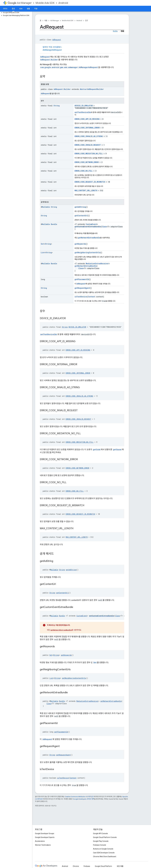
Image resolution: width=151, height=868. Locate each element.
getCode (97, 450)
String (57, 106)
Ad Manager (20, 3)
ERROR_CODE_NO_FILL (84, 171)
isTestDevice (81, 297)
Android (63, 3)
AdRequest (57, 40)
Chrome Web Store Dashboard (105, 856)
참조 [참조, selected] (13, 9)
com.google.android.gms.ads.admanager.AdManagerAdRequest (69, 67)
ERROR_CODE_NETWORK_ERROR (87, 162)
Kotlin (115, 31)
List (43, 252)
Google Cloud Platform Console (105, 837)
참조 (87, 21)
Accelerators (40, 841)
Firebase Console (100, 845)
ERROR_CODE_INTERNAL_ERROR (87, 128)
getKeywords (80, 244)
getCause (117, 450)
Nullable (46, 207)
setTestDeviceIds (83, 112)
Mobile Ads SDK (45, 3)
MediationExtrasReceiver (97, 264)
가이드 (5, 9)
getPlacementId (82, 279)
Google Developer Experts (45, 837)
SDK (21, 9)
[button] (16, 13)
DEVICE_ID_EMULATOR (84, 106)
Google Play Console (101, 841)
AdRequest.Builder (49, 60)
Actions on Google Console (103, 849)
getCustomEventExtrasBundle (88, 227)
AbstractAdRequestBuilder (92, 89)
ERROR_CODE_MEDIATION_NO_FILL (89, 154)
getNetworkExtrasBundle (89, 238)
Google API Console (100, 833)
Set (42, 244)
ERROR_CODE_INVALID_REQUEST (88, 145)
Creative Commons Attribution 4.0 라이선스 (79, 797)
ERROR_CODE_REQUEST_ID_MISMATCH (90, 182)
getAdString (80, 207)
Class (104, 227)
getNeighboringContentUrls (87, 252)
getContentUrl (81, 216)
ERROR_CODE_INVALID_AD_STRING (89, 136)
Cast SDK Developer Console (104, 853)
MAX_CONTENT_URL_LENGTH (86, 190)
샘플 (28, 9)
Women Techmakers (43, 845)
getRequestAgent (82, 288)
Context (91, 297)
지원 (36, 9)
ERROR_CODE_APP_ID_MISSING (87, 119)
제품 (46, 21)
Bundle (54, 224)
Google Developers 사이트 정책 (84, 799)
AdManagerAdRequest (52, 50)
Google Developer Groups (45, 833)
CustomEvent (91, 224)
